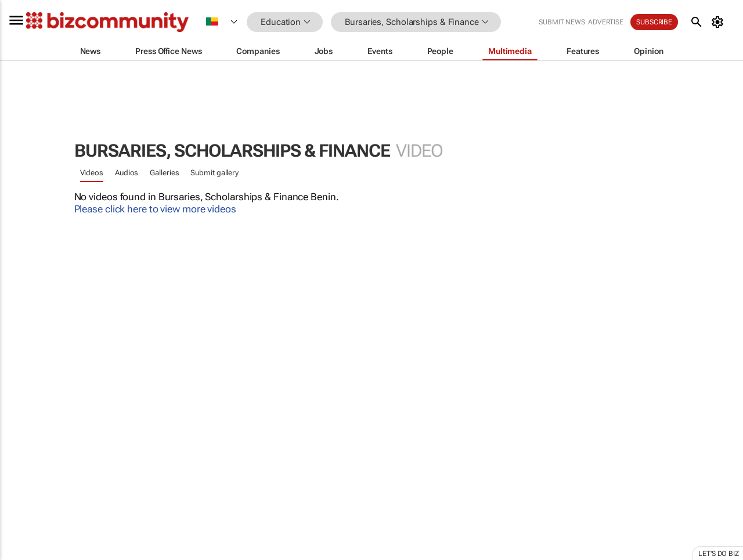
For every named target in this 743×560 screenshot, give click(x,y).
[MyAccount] (719, 22)
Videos (92, 173)
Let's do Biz (719, 554)
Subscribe (654, 22)
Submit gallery (214, 173)
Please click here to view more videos (155, 209)
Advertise (606, 22)
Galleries (164, 173)
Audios (127, 173)
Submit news (562, 22)
